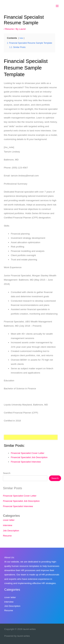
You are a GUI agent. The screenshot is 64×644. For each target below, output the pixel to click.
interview (8, 525)
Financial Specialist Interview (26, 462)
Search (7, 473)
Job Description (11, 531)
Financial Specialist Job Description (29, 457)
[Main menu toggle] (57, 6)
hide (21, 38)
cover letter (9, 520)
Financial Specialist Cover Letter (27, 453)
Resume (9, 29)
